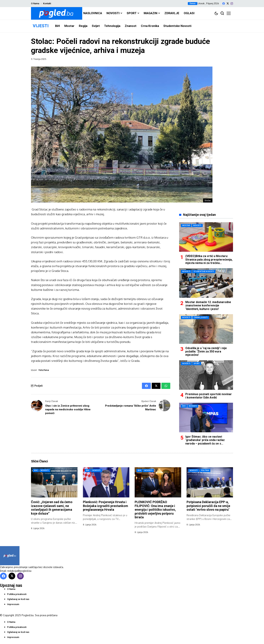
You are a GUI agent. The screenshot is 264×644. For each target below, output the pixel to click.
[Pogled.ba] (57, 13)
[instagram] (232, 4)
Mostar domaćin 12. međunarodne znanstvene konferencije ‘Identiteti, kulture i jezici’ (208, 305)
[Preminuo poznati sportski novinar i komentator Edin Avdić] (206, 375)
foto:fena (44, 370)
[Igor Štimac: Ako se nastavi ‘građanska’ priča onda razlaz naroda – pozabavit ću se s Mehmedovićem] (206, 418)
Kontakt (47, 3)
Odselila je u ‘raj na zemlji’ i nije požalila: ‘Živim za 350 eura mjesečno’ (206, 351)
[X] (228, 3)
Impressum (13, 604)
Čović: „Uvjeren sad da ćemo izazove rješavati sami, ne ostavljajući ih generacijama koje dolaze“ (52, 508)
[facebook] (224, 4)
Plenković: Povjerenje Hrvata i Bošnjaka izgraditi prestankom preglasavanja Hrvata (106, 506)
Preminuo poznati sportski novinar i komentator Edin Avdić (209, 396)
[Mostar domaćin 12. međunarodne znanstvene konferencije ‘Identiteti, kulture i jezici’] (206, 283)
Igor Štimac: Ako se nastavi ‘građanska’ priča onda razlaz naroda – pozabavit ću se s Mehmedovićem (205, 442)
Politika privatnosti (17, 594)
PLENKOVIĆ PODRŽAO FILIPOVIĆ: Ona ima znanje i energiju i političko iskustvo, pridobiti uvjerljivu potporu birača (155, 510)
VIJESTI (41, 26)
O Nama (35, 3)
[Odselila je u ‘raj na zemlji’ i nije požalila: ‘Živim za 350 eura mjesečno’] (206, 329)
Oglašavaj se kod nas (18, 599)
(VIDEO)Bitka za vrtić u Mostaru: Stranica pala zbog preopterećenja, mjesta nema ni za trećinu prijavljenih (209, 261)
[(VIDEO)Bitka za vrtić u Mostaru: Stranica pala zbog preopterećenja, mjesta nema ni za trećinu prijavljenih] (206, 237)
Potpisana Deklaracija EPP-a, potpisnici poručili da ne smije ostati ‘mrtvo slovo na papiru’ (208, 506)
